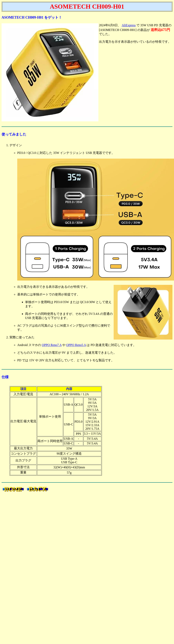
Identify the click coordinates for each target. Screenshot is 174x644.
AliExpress (129, 25)
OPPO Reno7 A (52, 345)
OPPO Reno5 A (76, 345)
